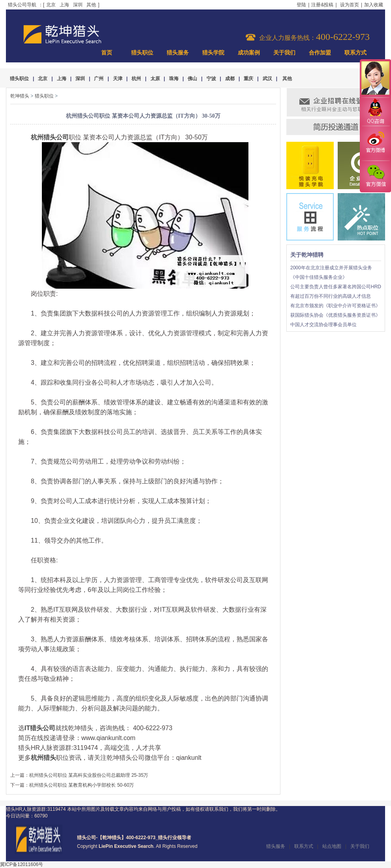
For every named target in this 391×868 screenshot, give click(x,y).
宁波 (211, 79)
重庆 (248, 79)
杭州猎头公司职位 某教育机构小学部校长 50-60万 (82, 785)
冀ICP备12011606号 (22, 864)
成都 (230, 79)
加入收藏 (374, 5)
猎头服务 (178, 53)
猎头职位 (142, 53)
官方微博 (375, 143)
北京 (51, 5)
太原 (155, 79)
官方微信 (375, 176)
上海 (64, 5)
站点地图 (332, 846)
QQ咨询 (375, 112)
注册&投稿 (322, 5)
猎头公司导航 (22, 5)
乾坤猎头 (20, 96)
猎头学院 (213, 53)
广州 (99, 79)
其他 (91, 5)
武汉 (267, 79)
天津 (118, 79)
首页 (107, 53)
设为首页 (350, 5)
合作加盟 (320, 53)
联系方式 (355, 53)
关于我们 (284, 53)
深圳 (78, 5)
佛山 (192, 79)
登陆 (301, 5)
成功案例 (249, 53)
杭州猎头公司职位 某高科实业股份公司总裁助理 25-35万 (89, 775)
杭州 (136, 79)
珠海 (174, 79)
